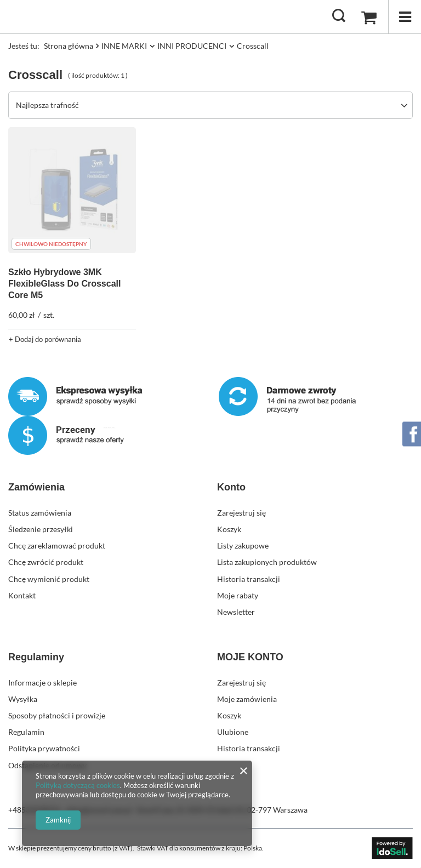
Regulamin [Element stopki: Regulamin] (26, 732)
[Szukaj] (339, 16)
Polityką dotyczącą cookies (78, 785)
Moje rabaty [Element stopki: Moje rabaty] (238, 595)
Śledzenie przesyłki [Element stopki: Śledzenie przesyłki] (41, 529)
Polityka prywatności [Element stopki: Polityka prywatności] (44, 748)
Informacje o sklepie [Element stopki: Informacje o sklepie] (42, 683)
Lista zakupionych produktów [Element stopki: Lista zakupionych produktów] (267, 562)
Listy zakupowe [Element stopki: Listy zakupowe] (243, 546)
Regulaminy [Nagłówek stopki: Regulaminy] (36, 657)
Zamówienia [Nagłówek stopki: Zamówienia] (36, 487)
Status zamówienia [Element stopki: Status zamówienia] (40, 513)
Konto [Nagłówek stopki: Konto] (231, 487)
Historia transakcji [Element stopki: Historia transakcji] (249, 579)
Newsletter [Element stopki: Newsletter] (236, 612)
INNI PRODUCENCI (192, 46)
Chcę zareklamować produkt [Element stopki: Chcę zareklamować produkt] (57, 546)
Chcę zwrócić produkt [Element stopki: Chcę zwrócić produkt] (46, 562)
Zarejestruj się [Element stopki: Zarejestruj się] (241, 513)
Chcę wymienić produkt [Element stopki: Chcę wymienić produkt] (49, 579)
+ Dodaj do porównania (45, 339)
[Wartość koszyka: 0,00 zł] (369, 17)
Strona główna (69, 46)
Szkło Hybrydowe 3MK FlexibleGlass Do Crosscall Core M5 (64, 284)
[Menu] (405, 17)
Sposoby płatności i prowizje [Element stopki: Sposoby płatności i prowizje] (57, 715)
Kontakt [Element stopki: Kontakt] (22, 595)
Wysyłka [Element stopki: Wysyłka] (23, 699)
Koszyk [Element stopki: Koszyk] (229, 529)
